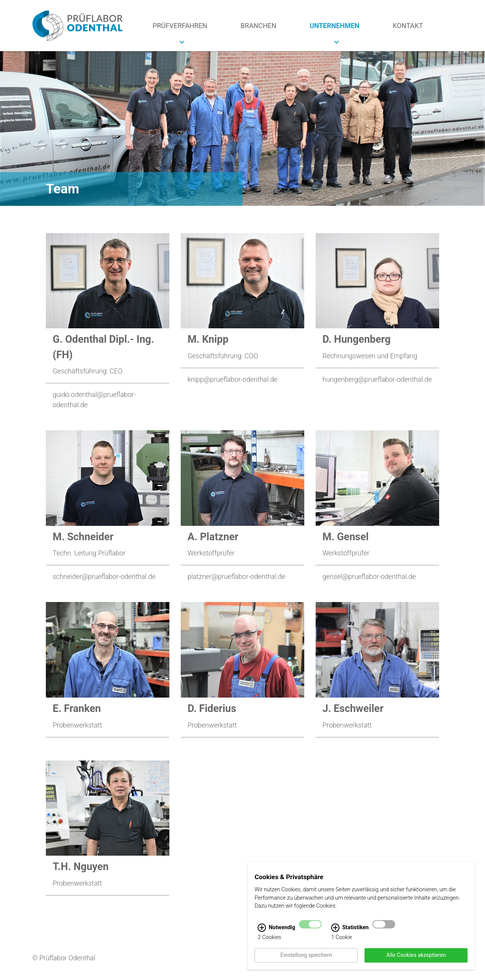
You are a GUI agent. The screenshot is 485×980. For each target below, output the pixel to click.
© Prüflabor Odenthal (64, 958)
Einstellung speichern (306, 963)
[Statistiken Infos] (335, 936)
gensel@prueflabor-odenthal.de (369, 576)
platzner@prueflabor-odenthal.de (236, 576)
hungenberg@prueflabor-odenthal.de (377, 379)
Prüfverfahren (180, 26)
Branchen (259, 26)
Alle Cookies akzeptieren (416, 963)
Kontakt (408, 26)
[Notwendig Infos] (262, 936)
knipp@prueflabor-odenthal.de (232, 379)
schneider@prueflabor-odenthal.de (104, 576)
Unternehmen (334, 26)
